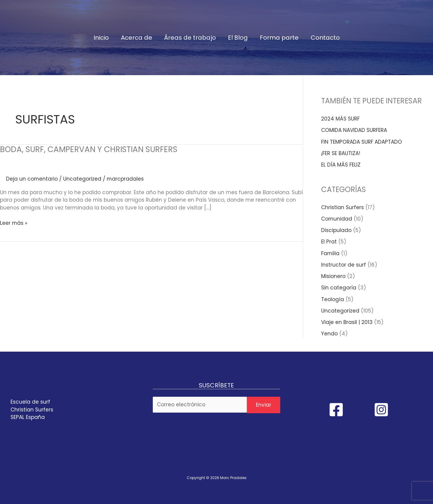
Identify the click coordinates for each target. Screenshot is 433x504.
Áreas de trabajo (190, 38)
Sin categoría (339, 288)
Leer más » (14, 223)
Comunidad (337, 219)
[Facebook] (336, 410)
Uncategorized (83, 179)
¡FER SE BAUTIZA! (341, 153)
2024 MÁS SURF (340, 119)
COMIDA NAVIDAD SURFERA (354, 130)
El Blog (238, 38)
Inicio (101, 38)
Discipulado (336, 230)
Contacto (325, 38)
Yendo (329, 334)
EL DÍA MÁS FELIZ (341, 165)
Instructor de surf (344, 265)
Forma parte (279, 38)
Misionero (333, 276)
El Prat (329, 242)
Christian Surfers (342, 207)
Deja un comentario (32, 179)
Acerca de (137, 38)
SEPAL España (28, 417)
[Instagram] (381, 410)
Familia (330, 253)
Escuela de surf (30, 402)
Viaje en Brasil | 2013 (347, 322)
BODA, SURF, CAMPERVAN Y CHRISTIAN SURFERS (89, 149)
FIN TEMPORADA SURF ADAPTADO (362, 142)
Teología (333, 299)
